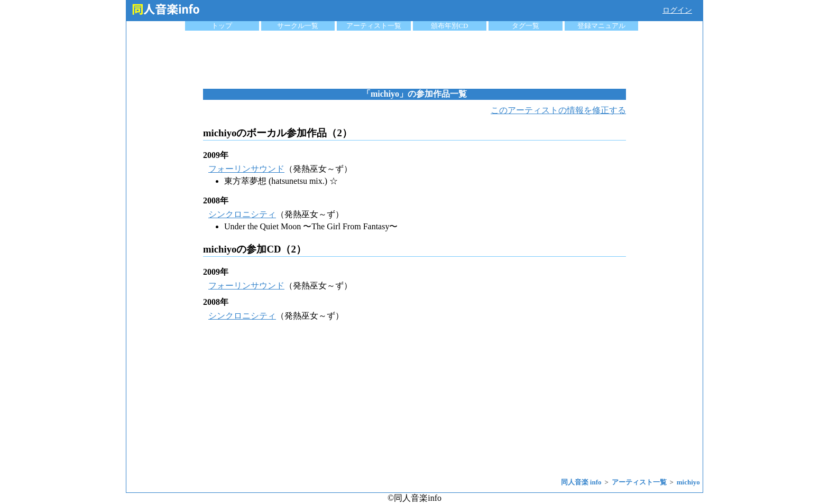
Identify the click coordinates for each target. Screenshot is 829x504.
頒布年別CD (449, 26)
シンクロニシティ (242, 214)
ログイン (677, 10)
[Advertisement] (414, 60)
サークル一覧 (298, 26)
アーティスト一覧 (374, 26)
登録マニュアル (601, 26)
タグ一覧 (526, 26)
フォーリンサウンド (246, 169)
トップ (222, 26)
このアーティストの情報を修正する (558, 110)
